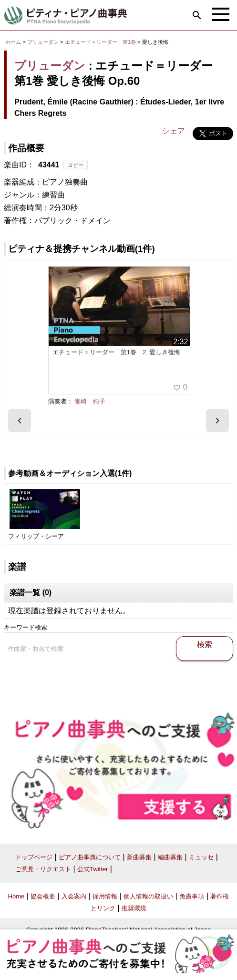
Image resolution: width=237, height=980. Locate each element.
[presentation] (20, 421)
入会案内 (74, 896)
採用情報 (105, 896)
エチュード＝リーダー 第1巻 (101, 42)
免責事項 (192, 896)
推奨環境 (134, 908)
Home (16, 896)
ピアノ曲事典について (90, 857)
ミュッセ (201, 857)
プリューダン (43, 42)
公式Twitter (93, 869)
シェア (174, 131)
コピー (76, 165)
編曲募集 (170, 857)
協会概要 (43, 896)
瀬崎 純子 (90, 401)
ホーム (13, 42)
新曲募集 (139, 857)
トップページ (34, 857)
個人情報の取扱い (148, 896)
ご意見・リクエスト (43, 869)
